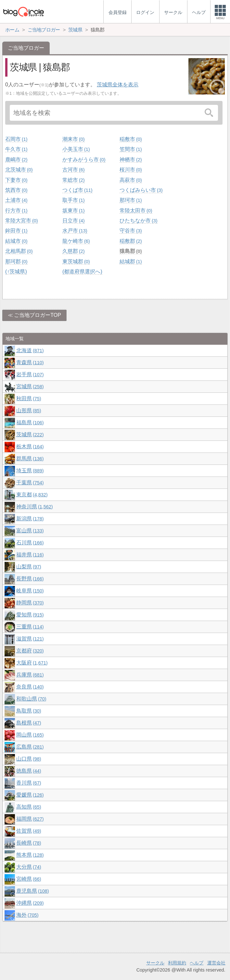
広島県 (30, 747)
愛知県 (30, 615)
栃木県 (30, 447)
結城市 (16, 241)
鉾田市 (16, 231)
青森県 (30, 362)
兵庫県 (30, 675)
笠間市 (131, 149)
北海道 (30, 350)
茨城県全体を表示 (118, 85)
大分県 (29, 867)
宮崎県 (29, 879)
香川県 (29, 783)
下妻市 (16, 180)
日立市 (73, 221)
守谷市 (131, 231)
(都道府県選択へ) (82, 272)
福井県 (30, 555)
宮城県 (30, 386)
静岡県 (30, 603)
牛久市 (16, 149)
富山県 (30, 531)
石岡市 (16, 139)
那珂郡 (16, 261)
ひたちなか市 (138, 221)
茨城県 (30, 434)
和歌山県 (31, 699)
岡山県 (30, 735)
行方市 (16, 211)
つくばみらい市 (141, 190)
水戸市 (75, 231)
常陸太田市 (136, 211)
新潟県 (30, 519)
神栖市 (131, 160)
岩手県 (30, 374)
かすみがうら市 (84, 160)
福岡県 (30, 819)
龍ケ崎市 (76, 241)
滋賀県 (30, 639)
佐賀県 (29, 831)
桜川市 (131, 170)
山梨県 (29, 567)
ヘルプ (197, 963)
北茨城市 (19, 170)
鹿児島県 (32, 891)
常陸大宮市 (21, 221)
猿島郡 (131, 251)
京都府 (30, 651)
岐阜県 (30, 591)
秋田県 (29, 398)
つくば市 (77, 190)
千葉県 (30, 483)
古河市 (73, 170)
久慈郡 (73, 251)
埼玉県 (30, 471)
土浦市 (16, 200)
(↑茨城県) (16, 272)
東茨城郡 (76, 261)
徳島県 (29, 771)
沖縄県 (30, 903)
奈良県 (30, 687)
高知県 (29, 807)
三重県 (30, 627)
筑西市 (16, 190)
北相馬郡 (19, 251)
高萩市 (131, 180)
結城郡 (131, 261)
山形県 (29, 410)
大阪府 (32, 663)
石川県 (30, 543)
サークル (155, 963)
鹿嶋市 (16, 160)
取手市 (73, 200)
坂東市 (73, 211)
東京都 (32, 495)
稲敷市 (131, 139)
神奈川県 (34, 507)
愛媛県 (30, 795)
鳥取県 (29, 711)
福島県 (30, 422)
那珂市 (131, 200)
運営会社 (216, 963)
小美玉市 (76, 149)
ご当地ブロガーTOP (38, 315)
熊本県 (30, 855)
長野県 (30, 579)
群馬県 (30, 459)
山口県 (29, 759)
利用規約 (177, 963)
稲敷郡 (131, 241)
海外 (27, 915)
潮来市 (73, 139)
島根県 (29, 723)
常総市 (73, 180)
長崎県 (29, 843)
